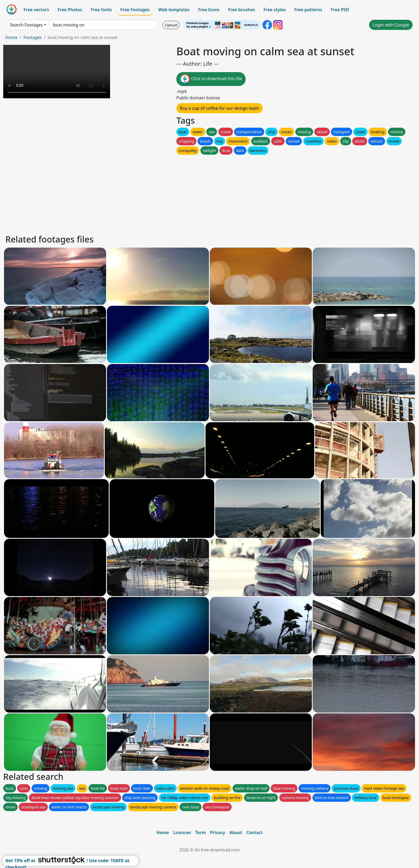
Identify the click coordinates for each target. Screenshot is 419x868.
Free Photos (70, 10)
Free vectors (36, 10)
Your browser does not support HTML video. (57, 72)
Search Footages (26, 25)
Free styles (275, 10)
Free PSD (340, 10)
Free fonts (101, 10)
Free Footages (135, 10)
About (236, 832)
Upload (171, 25)
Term (200, 832)
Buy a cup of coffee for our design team (220, 108)
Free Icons (209, 10)
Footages (32, 37)
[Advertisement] (165, 193)
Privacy (218, 832)
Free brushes (241, 10)
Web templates (174, 10)
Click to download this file (211, 79)
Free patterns (308, 10)
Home (11, 37)
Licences (182, 832)
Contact (255, 832)
